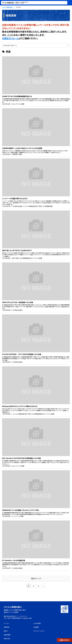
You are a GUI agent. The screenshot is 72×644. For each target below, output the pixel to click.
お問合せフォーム (10, 38)
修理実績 (6, 627)
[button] (68, 45)
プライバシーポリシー (39, 631)
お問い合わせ (64, 640)
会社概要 (36, 627)
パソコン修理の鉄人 (13, 607)
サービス (6, 623)
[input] (36, 45)
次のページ (36, 578)
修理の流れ (7, 639)
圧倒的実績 (7, 635)
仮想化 (6, 631)
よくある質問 (37, 623)
